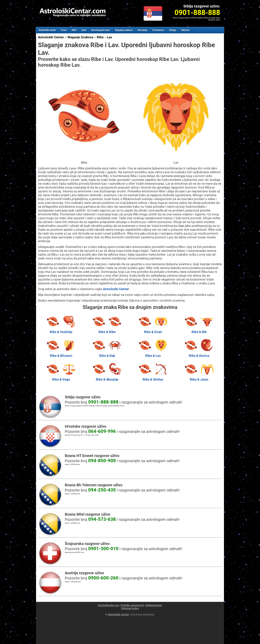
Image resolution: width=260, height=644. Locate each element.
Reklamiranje (154, 605)
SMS (74, 30)
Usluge (172, 30)
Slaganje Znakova (80, 37)
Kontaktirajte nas (109, 605)
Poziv (64, 30)
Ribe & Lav (153, 354)
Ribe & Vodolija (61, 330)
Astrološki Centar (51, 37)
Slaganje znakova (124, 30)
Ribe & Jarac (199, 377)
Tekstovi (185, 30)
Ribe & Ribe (107, 330)
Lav (110, 37)
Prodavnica (158, 30)
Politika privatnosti (132, 605)
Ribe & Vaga (61, 377)
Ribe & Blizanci (61, 354)
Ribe (100, 37)
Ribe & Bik (199, 330)
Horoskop (142, 30)
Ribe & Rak (107, 354)
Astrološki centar (47, 30)
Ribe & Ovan (153, 330)
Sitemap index (130, 608)
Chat (84, 30)
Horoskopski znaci (100, 30)
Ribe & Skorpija (107, 377)
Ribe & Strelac (153, 377)
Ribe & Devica (199, 354)
